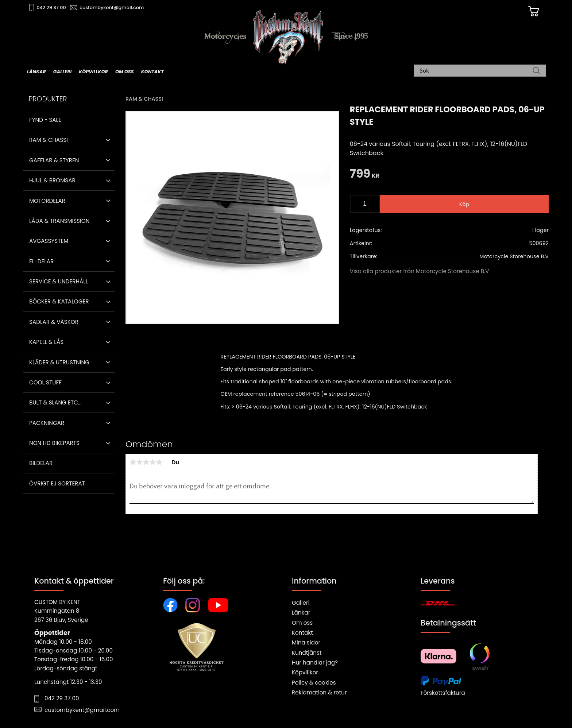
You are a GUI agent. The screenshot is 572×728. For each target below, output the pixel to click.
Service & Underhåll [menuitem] (59, 281)
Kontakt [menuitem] (152, 72)
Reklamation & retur (319, 692)
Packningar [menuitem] (47, 423)
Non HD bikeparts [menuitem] (54, 443)
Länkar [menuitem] (36, 72)
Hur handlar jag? (315, 663)
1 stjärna (133, 462)
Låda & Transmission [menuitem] (59, 221)
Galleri (301, 603)
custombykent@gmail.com (112, 7)
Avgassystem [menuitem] (49, 241)
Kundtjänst (307, 653)
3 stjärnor (146, 462)
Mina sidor (306, 642)
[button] (108, 140)
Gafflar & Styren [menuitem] (54, 160)
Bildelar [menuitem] (41, 463)
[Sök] (536, 71)
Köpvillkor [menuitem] (93, 72)
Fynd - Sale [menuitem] (45, 120)
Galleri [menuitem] (62, 72)
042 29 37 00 (51, 7)
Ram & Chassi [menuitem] (49, 140)
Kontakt (302, 633)
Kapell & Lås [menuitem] (46, 342)
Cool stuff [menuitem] (45, 382)
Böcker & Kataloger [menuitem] (59, 301)
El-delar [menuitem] (41, 261)
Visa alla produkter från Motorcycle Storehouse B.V (420, 271)
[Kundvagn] (534, 11)
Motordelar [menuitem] (47, 201)
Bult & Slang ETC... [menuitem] (55, 402)
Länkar (301, 613)
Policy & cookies (314, 683)
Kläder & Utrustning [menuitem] (59, 362)
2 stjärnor (139, 462)
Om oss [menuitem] (125, 72)
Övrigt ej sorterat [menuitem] (57, 483)
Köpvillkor (305, 672)
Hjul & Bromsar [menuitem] (52, 180)
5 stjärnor (159, 462)
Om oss (302, 623)
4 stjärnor (152, 462)
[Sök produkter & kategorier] (476, 71)
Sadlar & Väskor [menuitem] (54, 322)
